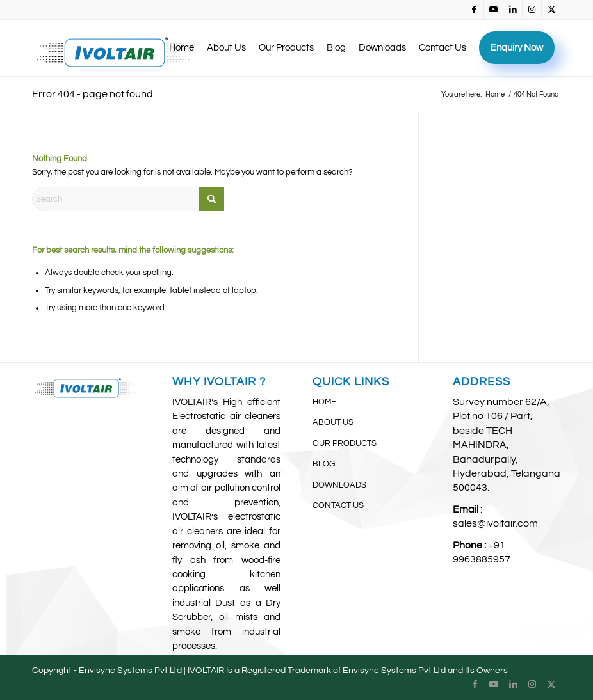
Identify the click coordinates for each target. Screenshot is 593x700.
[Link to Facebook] (474, 10)
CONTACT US (338, 505)
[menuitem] (182, 48)
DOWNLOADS (339, 485)
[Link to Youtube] (493, 10)
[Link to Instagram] (532, 10)
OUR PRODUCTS (345, 443)
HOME (324, 402)
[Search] (128, 199)
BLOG (324, 464)
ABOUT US (333, 422)
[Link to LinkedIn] (513, 10)
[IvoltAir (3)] (115, 48)
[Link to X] (551, 10)
